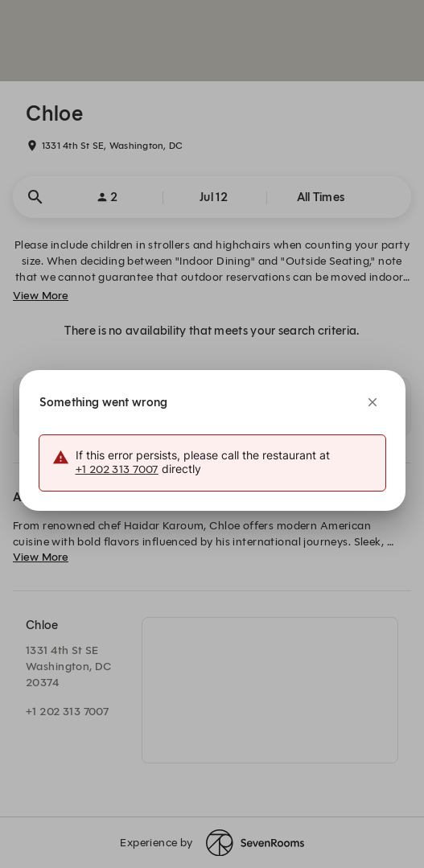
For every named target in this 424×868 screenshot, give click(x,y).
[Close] (373, 402)
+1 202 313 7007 (117, 469)
